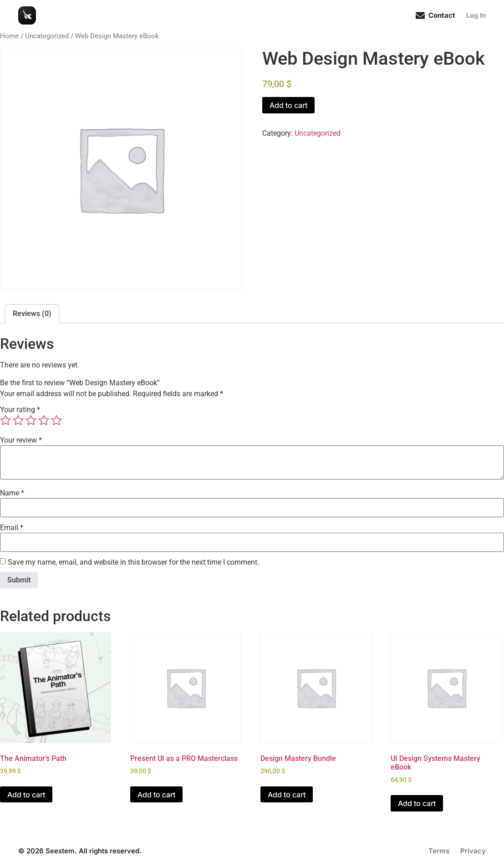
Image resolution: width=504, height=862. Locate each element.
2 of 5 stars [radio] (18, 420)
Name (12, 493)
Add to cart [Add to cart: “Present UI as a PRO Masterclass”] (156, 795)
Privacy (473, 851)
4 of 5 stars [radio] (44, 420)
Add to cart (288, 105)
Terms (439, 851)
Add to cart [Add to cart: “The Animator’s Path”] (26, 795)
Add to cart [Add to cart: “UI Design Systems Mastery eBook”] (417, 803)
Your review (21, 440)
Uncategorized (47, 36)
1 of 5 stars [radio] (5, 420)
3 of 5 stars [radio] (31, 420)
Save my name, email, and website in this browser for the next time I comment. (133, 562)
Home (9, 36)
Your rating (20, 410)
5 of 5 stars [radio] (56, 420)
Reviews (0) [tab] (32, 314)
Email (12, 528)
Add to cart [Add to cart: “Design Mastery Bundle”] (287, 795)
